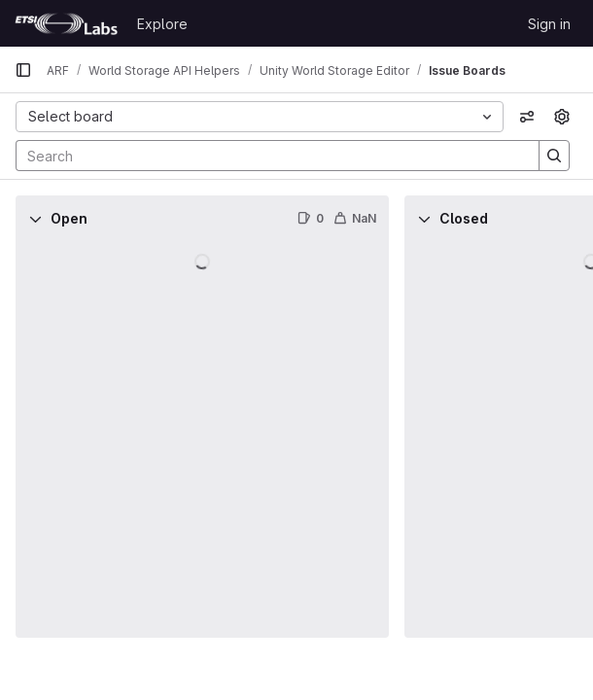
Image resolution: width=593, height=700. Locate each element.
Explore (162, 24)
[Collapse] (35, 219)
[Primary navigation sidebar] (23, 70)
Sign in (549, 24)
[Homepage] (66, 23)
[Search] (268, 156)
